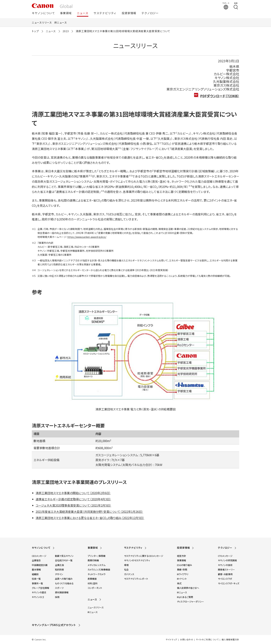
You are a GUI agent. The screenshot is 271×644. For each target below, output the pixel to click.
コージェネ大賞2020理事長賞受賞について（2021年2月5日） (73, 505)
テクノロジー (150, 13)
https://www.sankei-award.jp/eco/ (87, 237)
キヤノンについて (43, 13)
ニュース (83, 13)
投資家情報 (129, 13)
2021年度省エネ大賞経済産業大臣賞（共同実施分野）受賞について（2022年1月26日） (89, 512)
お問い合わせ (187, 640)
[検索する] (236, 6)
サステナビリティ (105, 13)
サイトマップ (171, 640)
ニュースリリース (42, 22)
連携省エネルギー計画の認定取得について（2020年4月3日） (73, 499)
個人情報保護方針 (230, 640)
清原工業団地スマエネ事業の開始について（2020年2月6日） (73, 493)
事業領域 (66, 13)
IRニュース (61, 22)
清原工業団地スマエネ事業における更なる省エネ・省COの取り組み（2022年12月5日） (90, 518)
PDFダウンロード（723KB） (220, 96)
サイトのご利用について (207, 640)
